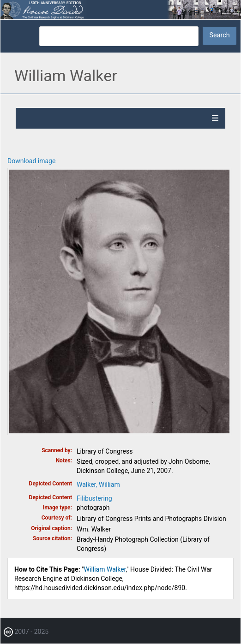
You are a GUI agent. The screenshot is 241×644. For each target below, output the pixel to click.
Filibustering (94, 498)
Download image (31, 161)
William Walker (105, 569)
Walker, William (98, 484)
